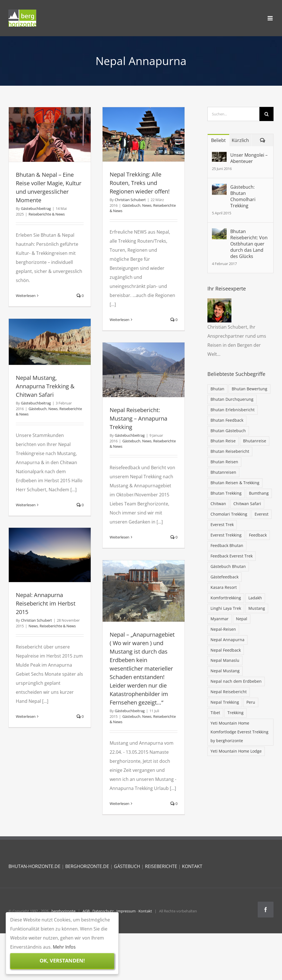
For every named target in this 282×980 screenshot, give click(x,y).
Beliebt (218, 140)
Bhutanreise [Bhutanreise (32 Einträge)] (255, 441)
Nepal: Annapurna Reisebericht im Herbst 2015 (46, 603)
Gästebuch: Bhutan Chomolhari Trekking (243, 196)
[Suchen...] (234, 114)
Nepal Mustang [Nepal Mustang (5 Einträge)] (225, 671)
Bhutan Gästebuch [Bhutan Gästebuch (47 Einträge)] (228, 431)
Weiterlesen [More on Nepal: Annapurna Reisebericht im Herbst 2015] (26, 716)
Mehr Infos (64, 947)
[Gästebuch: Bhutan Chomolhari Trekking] (219, 188)
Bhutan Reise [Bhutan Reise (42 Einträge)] (223, 441)
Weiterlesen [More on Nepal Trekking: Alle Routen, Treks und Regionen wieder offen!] (120, 320)
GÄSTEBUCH (127, 866)
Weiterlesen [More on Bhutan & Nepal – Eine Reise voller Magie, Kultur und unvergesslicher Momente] (26, 296)
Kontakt (145, 911)
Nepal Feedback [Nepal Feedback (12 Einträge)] (226, 650)
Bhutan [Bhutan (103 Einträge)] (217, 389)
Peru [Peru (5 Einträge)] (251, 702)
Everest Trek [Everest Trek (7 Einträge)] (222, 525)
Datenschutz (103, 911)
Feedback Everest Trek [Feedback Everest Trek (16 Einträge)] (232, 556)
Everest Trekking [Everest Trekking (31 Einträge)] (226, 535)
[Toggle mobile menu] (271, 18)
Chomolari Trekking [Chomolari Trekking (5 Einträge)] (229, 514)
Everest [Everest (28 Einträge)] (262, 514)
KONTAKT (192, 866)
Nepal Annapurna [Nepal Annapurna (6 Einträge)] (227, 640)
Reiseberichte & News (47, 214)
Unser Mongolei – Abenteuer (249, 158)
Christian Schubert (130, 200)
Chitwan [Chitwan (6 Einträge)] (218, 504)
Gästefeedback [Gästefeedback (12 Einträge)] (224, 577)
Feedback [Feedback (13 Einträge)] (258, 535)
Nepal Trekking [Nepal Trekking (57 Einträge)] (225, 702)
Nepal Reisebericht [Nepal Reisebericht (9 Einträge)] (229, 692)
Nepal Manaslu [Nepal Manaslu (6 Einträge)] (225, 660)
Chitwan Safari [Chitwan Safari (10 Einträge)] (247, 504)
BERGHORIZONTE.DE (87, 866)
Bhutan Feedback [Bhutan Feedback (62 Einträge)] (227, 420)
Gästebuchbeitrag (36, 208)
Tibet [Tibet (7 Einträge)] (215, 713)
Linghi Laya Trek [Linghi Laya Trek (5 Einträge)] (226, 608)
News (147, 205)
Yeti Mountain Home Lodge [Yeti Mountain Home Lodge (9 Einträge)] (236, 751)
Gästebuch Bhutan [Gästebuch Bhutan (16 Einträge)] (228, 566)
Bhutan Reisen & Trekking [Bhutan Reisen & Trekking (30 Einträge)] (235, 483)
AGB (86, 911)
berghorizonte (63, 911)
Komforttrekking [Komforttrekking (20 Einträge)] (226, 598)
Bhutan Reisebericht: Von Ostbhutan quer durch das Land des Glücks (249, 244)
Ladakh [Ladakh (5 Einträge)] (255, 598)
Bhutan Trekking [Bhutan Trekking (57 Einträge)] (226, 493)
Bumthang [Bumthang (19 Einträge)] (259, 493)
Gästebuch (131, 205)
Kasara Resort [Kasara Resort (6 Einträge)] (224, 587)
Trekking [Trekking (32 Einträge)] (236, 713)
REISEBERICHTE (161, 866)
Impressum (126, 911)
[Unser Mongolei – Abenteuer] (219, 156)
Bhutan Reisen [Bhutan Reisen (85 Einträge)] (224, 462)
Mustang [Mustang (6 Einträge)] (257, 608)
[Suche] (266, 114)
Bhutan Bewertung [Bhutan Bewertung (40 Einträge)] (250, 389)
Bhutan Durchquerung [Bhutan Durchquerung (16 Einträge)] (232, 399)
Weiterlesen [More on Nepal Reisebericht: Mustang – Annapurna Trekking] (120, 537)
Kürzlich (240, 140)
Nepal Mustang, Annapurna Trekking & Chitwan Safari (45, 386)
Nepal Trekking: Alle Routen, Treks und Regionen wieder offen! (140, 183)
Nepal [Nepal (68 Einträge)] (242, 619)
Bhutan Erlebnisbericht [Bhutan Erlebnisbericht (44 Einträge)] (233, 410)
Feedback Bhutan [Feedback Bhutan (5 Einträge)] (227, 545)
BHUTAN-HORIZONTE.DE (34, 866)
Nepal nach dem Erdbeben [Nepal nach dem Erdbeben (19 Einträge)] (236, 681)
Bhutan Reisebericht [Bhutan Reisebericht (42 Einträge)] (230, 451)
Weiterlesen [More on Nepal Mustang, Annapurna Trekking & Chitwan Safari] (26, 505)
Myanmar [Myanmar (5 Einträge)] (220, 619)
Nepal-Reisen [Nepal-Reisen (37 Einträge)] (223, 629)
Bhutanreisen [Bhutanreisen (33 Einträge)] (223, 472)
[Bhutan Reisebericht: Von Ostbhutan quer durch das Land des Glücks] (219, 233)
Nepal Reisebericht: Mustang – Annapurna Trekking (138, 418)
